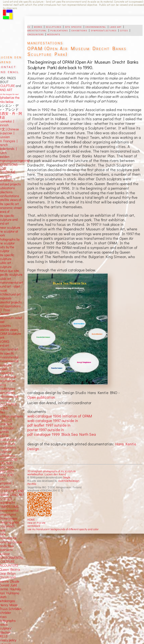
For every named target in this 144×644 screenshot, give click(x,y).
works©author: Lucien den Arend (47, 474)
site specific (73, 27)
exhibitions (79, 30)
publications (59, 30)
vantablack (34, 526)
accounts (54, 34)
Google (67, 477)
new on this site (36, 523)
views (14, 330)
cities (124, 30)
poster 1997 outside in (46, 430)
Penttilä (32, 484)
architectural (37, 30)
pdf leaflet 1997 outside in (49, 425)
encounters (35, 34)
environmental (96, 27)
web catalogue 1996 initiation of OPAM (60, 416)
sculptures (53, 27)
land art (116, 27)
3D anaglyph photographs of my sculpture (52, 471)
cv (29, 27)
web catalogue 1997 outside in (53, 420)
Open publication (41, 397)
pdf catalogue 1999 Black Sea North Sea (62, 434)
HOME (31, 520)
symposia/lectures (104, 30)
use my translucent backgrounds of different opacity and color (63, 529)
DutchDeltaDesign (69, 481)
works (38, 27)
